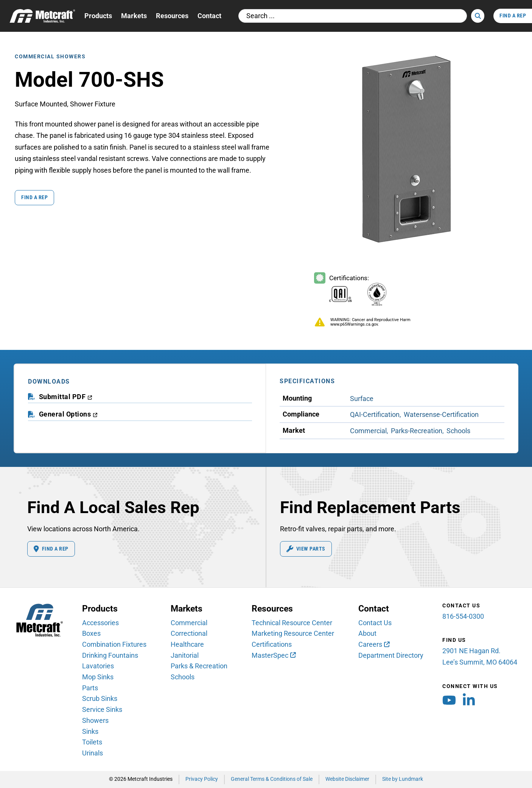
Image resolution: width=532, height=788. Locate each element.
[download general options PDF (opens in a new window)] (68, 414)
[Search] (478, 16)
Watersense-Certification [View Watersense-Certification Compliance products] (441, 414)
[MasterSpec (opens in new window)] (274, 655)
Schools (183, 677)
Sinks (90, 731)
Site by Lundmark (403, 779)
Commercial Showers (50, 57)
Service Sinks (102, 709)
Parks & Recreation (199, 666)
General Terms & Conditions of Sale (272, 779)
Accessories (100, 623)
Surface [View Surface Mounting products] (362, 399)
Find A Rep (513, 16)
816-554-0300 (463, 616)
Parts (90, 688)
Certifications (272, 644)
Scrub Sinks (100, 698)
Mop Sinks (98, 677)
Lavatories (98, 666)
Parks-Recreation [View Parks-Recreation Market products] (417, 431)
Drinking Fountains (110, 655)
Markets (134, 16)
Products (98, 16)
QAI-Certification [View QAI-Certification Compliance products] (375, 414)
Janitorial (185, 655)
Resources (172, 16)
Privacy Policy (202, 779)
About (367, 633)
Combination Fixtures (114, 644)
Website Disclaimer (347, 779)
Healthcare (187, 644)
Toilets (92, 742)
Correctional (189, 633)
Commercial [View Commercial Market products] (368, 431)
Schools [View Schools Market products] (458, 431)
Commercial (189, 623)
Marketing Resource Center (293, 633)
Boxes (91, 633)
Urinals (93, 753)
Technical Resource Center (292, 623)
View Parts (306, 549)
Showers (95, 720)
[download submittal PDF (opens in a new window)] (66, 397)
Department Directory (391, 655)
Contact (209, 16)
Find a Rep (34, 197)
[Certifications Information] (356, 290)
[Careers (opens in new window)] (374, 644)
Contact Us (375, 623)
